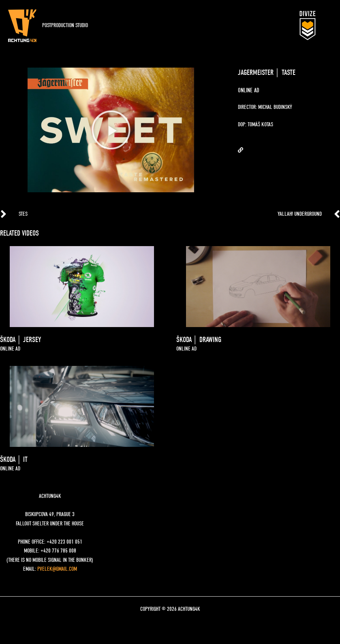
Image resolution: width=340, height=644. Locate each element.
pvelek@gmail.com (57, 569)
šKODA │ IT (14, 460)
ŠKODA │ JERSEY (20, 340)
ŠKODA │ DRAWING (199, 340)
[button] (111, 130)
